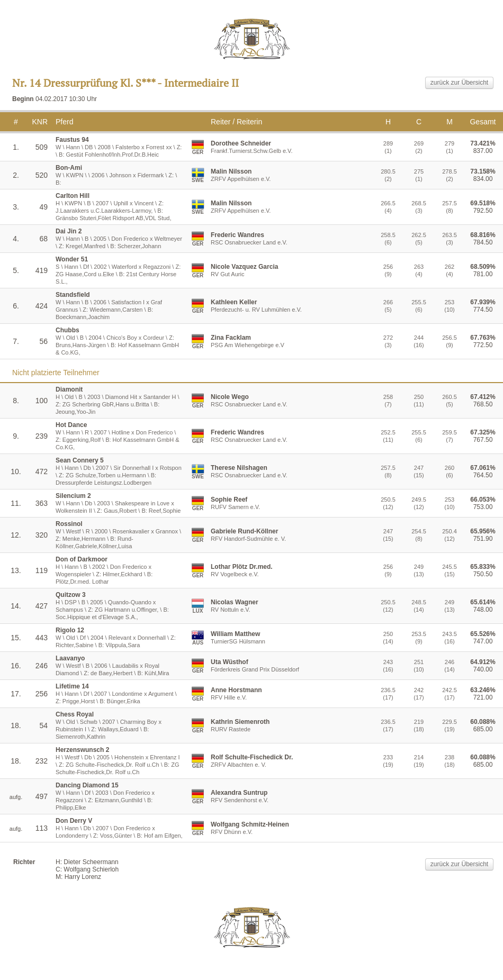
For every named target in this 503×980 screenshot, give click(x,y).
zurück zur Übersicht (459, 83)
